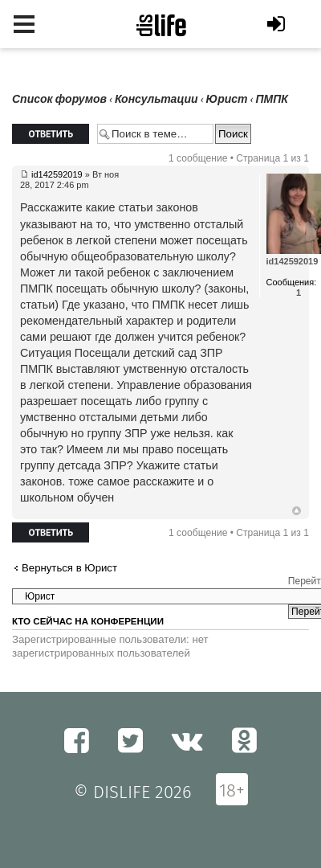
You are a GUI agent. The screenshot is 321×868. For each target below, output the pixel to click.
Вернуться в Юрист (69, 568)
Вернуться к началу (297, 511)
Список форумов (59, 99)
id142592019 (57, 174)
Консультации (156, 99)
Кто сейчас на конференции (88, 621)
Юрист (227, 99)
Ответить (51, 134)
